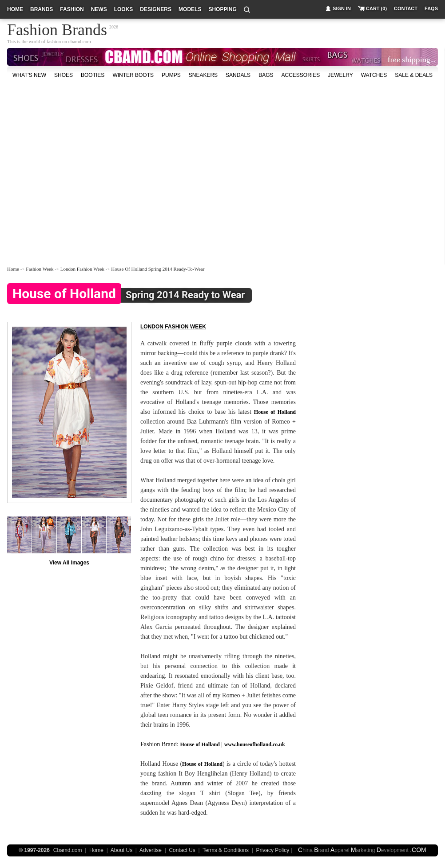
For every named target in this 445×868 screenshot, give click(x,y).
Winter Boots (133, 75)
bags (266, 75)
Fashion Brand (159, 744)
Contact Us (182, 850)
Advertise (151, 850)
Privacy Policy (273, 850)
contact (406, 8)
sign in (342, 8)
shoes (64, 75)
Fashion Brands (57, 28)
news (99, 9)
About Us (121, 850)
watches (374, 75)
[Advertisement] (83, 172)
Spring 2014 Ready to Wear (126, 295)
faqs (431, 8)
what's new (29, 75)
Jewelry (340, 75)
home (15, 9)
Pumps (171, 75)
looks (124, 9)
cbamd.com (80, 41)
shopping (222, 9)
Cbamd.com (68, 850)
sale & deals (414, 75)
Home (13, 269)
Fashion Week (40, 269)
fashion (72, 9)
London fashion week (173, 327)
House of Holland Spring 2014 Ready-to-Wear (158, 269)
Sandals (238, 75)
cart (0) (376, 8)
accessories (300, 75)
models (190, 9)
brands (42, 9)
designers (156, 9)
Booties (93, 75)
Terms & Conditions (226, 850)
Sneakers (203, 75)
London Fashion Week (82, 269)
